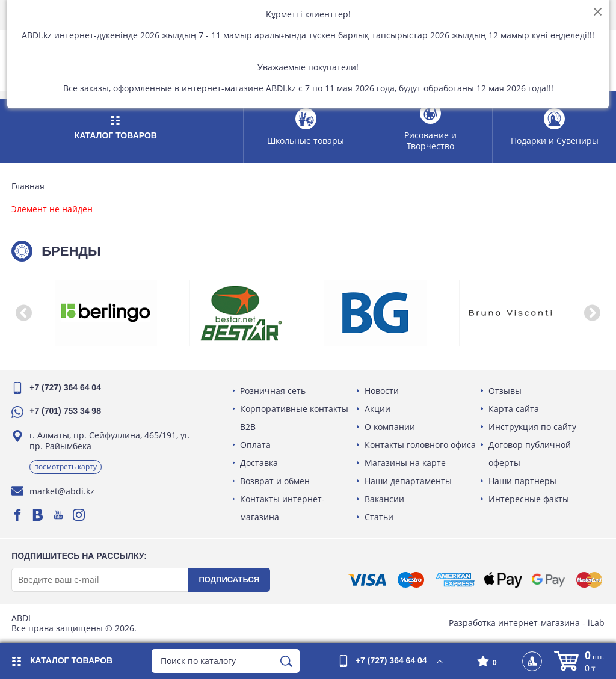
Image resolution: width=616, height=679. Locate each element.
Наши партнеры (522, 481)
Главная (29, 186)
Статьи (379, 517)
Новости (382, 391)
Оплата (256, 445)
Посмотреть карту (66, 466)
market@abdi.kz (63, 491)
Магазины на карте (405, 463)
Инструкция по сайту (532, 427)
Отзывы (505, 391)
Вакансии (384, 499)
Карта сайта (514, 409)
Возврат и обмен (276, 481)
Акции (377, 409)
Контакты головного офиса (420, 445)
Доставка (260, 463)
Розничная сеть (273, 391)
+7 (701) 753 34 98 (66, 411)
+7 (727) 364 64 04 (66, 387)
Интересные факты (529, 499)
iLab (596, 623)
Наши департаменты (408, 481)
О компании (390, 427)
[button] (24, 313)
